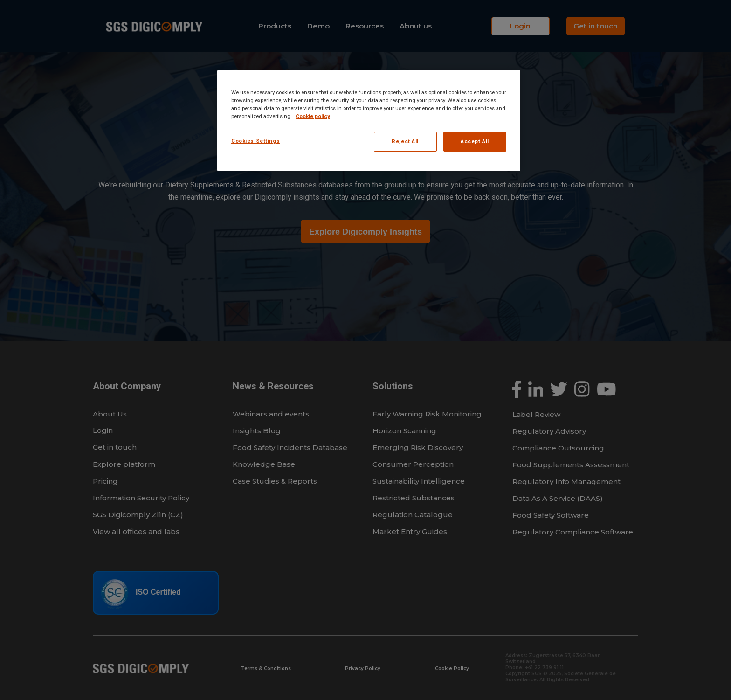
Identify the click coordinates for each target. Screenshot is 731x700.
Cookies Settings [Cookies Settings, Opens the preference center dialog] (255, 141)
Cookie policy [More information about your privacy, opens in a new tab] (313, 116)
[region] (369, 121)
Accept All (475, 141)
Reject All (405, 141)
